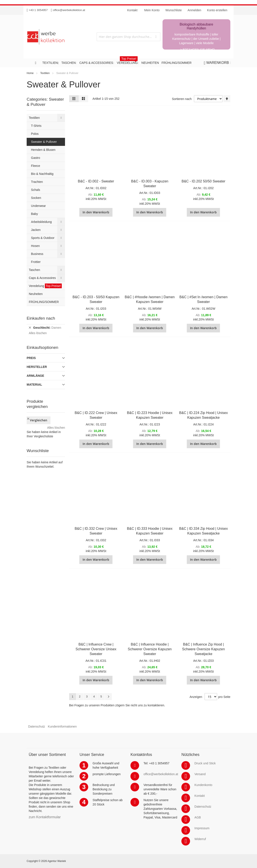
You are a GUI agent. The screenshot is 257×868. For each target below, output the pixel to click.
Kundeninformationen (62, 726)
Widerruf (200, 839)
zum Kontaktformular (45, 817)
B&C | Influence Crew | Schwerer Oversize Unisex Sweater (96, 649)
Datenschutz (37, 726)
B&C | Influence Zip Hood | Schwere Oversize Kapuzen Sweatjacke (203, 649)
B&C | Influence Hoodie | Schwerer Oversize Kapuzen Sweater (150, 649)
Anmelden (194, 10)
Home (30, 73)
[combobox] (128, 37)
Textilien (45, 73)
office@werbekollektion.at (69, 10)
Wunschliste (173, 10)
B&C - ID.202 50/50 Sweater (203, 181)
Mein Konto (152, 10)
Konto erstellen (217, 10)
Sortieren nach (182, 99)
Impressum (202, 828)
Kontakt (199, 796)
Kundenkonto (203, 785)
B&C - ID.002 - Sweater (96, 181)
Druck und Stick (205, 763)
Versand (200, 774)
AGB (198, 817)
